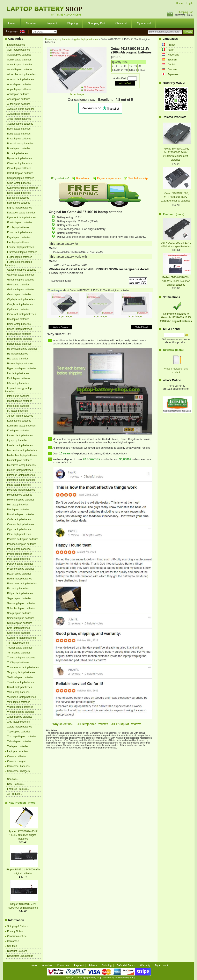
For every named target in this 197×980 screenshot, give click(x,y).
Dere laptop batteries (19, 203)
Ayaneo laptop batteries (20, 124)
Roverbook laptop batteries (22, 584)
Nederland (173, 55)
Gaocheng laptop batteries (22, 270)
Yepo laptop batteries (19, 732)
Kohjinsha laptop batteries (21, 426)
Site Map (12, 946)
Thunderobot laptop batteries (23, 667)
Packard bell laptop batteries (23, 539)
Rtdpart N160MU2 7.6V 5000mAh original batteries (23, 904)
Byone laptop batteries (19, 158)
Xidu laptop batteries (18, 722)
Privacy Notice (15, 931)
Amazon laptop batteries (20, 79)
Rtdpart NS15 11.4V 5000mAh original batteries (23, 870)
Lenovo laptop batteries (20, 436)
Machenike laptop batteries (22, 450)
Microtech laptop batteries (21, 480)
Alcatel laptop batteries (20, 70)
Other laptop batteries (19, 534)
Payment (52, 23)
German (172, 70)
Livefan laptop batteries (20, 445)
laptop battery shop (92, 978)
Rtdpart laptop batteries (20, 593)
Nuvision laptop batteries (21, 514)
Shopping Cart (185, 12)
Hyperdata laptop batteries (22, 368)
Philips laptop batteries (20, 554)
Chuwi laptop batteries (19, 163)
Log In (190, 3)
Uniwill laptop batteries (20, 687)
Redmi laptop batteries (20, 579)
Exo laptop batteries (18, 242)
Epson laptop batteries (19, 232)
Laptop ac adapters (18, 751)
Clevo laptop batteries (19, 168)
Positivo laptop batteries (20, 564)
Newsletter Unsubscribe (20, 956)
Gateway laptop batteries (21, 275)
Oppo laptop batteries (19, 529)
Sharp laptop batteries (19, 613)
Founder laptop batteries (21, 247)
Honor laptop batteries (19, 344)
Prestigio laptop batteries (21, 569)
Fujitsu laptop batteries (20, 257)
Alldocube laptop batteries (21, 74)
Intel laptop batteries (18, 396)
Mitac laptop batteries (19, 485)
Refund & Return (126, 965)
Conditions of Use (17, 936)
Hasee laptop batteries (20, 329)
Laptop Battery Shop (125, 978)
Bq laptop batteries (17, 153)
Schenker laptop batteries (21, 608)
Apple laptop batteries (19, 89)
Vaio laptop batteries (18, 692)
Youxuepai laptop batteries (22, 737)
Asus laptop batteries (19, 99)
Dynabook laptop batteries (21, 218)
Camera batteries (17, 756)
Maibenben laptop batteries (22, 455)
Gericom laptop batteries (21, 290)
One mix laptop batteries (21, 524)
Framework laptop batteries (22, 252)
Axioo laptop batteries (19, 119)
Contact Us (13, 941)
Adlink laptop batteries (19, 60)
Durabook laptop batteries (21, 213)
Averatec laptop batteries (21, 109)
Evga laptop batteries (19, 237)
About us (31, 23)
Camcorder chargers (18, 771)
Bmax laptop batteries (19, 139)
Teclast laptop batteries (20, 648)
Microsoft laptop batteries (21, 475)
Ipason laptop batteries (20, 401)
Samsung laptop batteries (21, 603)
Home (179, 3)
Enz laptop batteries (18, 227)
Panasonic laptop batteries (22, 544)
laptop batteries (63, 39)
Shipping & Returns (18, 926)
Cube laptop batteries (19, 183)
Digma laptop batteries (20, 208)
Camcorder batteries (18, 766)
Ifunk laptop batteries (19, 378)
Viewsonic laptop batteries (21, 697)
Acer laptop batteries (19, 50)
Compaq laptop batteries (21, 178)
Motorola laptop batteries (21, 500)
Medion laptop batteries (20, 470)
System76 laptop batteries (21, 638)
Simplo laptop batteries (20, 623)
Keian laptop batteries (19, 421)
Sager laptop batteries (19, 598)
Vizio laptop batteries (19, 702)
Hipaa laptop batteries (19, 334)
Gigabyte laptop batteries (21, 299)
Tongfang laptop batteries (21, 672)
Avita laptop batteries (19, 114)
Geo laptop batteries (18, 285)
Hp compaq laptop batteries (22, 349)
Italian (171, 50)
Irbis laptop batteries (18, 406)
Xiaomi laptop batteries (20, 717)
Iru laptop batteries (17, 411)
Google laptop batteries (20, 304)
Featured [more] (174, 214)
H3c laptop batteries (18, 319)
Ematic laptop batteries (20, 222)
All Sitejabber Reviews (93, 724)
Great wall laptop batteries (21, 314)
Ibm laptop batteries (18, 373)
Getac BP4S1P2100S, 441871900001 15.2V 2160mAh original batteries (176, 197)
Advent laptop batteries (20, 65)
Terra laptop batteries (19, 653)
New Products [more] (22, 803)
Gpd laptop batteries (18, 309)
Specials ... (13, 779)
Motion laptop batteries (20, 495)
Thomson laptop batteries (21, 658)
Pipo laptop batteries (18, 559)
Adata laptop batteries (19, 55)
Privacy (93, 965)
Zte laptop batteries (18, 746)
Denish (172, 65)
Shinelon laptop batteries (21, 618)
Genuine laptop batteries (21, 280)
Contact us (63, 965)
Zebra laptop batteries (19, 741)
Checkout (121, 23)
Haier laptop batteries (19, 324)
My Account (144, 23)
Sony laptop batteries (19, 633)
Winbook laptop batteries (21, 712)
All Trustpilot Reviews (126, 724)
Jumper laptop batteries (20, 416)
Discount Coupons (17, 951)
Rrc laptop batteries (18, 588)
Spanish (172, 60)
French (172, 45)
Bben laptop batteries (19, 129)
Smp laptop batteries (19, 628)
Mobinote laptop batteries (21, 490)
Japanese (173, 74)
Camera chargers (17, 761)
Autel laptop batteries (19, 104)
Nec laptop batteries (18, 510)
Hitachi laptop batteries (20, 339)
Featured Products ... (19, 789)
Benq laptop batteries (19, 134)
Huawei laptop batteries (20, 364)
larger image (65, 315)
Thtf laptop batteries (18, 663)
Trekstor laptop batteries (20, 682)
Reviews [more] (173, 350)
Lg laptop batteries (17, 440)
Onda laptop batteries (19, 519)
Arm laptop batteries (18, 94)
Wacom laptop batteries (20, 707)
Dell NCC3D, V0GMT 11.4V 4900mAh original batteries (176, 243)
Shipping (72, 23)
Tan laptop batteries (18, 643)
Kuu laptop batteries (18, 431)
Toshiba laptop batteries (20, 677)
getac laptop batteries (86, 39)
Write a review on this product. (176, 369)
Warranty (145, 965)
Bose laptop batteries (19, 148)
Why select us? (63, 724)
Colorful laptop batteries (20, 173)
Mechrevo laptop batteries (21, 465)
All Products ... (15, 794)
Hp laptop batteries (18, 354)
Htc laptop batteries (18, 359)
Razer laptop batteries (19, 574)
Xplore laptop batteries (20, 727)
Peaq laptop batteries (19, 549)
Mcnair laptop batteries (20, 460)
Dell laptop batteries (18, 198)
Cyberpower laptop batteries (23, 188)
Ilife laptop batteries (18, 383)
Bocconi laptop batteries (20, 144)
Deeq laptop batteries (19, 193)
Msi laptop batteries (18, 505)
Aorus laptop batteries (19, 84)
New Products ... (16, 784)
